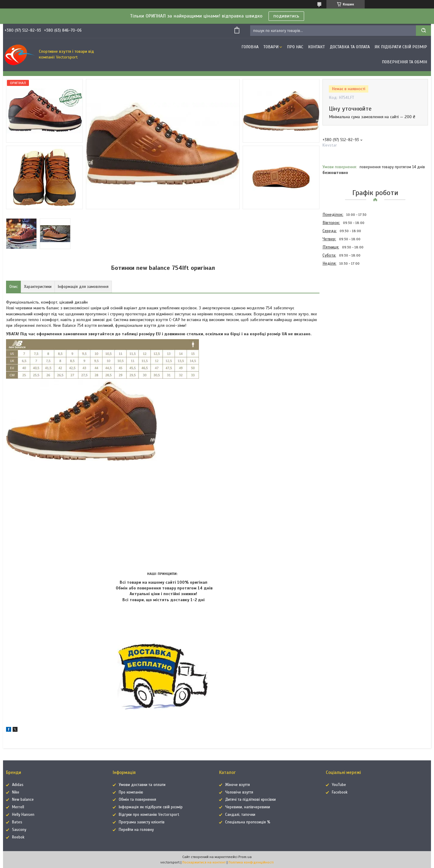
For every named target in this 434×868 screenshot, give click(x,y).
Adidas (18, 785)
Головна (250, 47)
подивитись (286, 16)
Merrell (18, 807)
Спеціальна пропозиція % (248, 822)
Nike (16, 792)
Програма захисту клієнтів (142, 822)
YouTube (339, 785)
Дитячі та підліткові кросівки (250, 800)
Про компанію (131, 792)
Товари (271, 47)
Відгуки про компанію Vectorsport (149, 815)
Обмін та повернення (137, 800)
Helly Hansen (23, 815)
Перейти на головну (136, 830)
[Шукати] (423, 31)
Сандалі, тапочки (240, 815)
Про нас (295, 47)
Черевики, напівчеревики (248, 807)
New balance (23, 800)
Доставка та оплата (350, 47)
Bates (17, 822)
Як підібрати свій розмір (401, 47)
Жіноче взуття (237, 785)
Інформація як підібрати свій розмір (151, 807)
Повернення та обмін (404, 62)
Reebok (18, 837)
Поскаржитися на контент (204, 862)
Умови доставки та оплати (142, 785)
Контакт (316, 47)
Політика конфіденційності (251, 862)
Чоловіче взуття (239, 792)
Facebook (340, 792)
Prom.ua (245, 857)
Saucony (19, 830)
